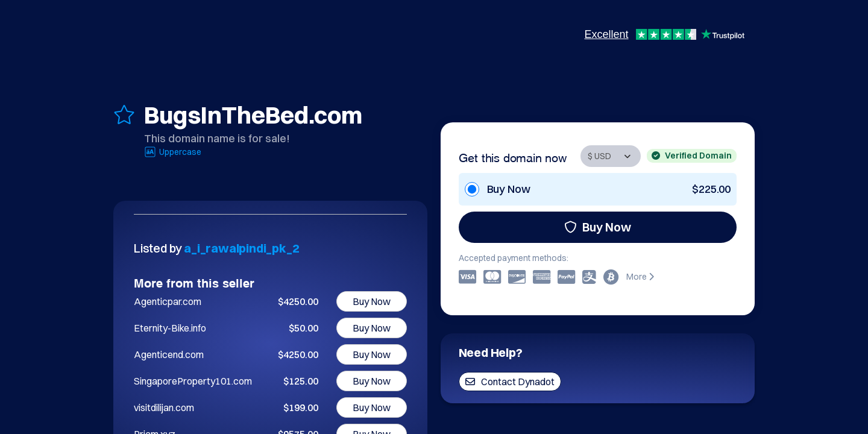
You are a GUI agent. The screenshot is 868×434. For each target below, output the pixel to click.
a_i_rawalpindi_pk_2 (241, 248)
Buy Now (598, 227)
